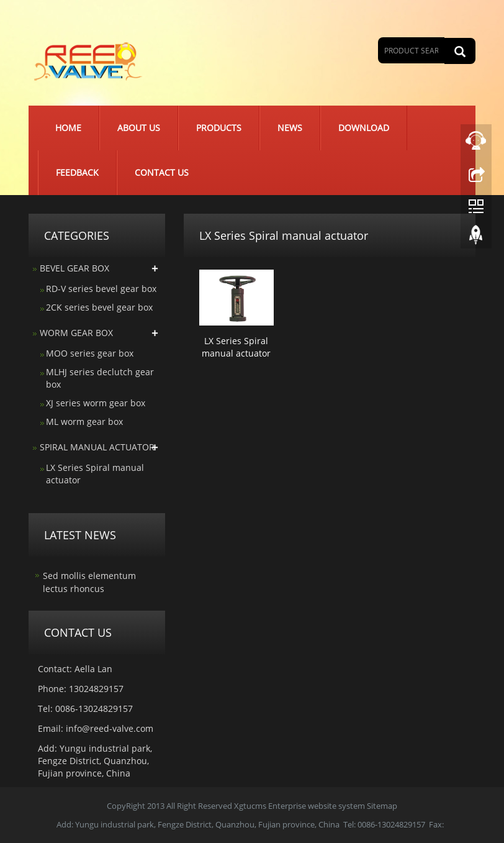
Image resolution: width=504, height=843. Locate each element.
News (290, 128)
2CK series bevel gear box (99, 307)
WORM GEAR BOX (76, 333)
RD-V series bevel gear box (101, 289)
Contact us (162, 172)
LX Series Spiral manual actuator (236, 347)
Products (219, 128)
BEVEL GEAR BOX (74, 268)
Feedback (77, 172)
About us (139, 128)
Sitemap (382, 806)
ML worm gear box (84, 421)
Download (364, 128)
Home (68, 128)
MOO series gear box (90, 353)
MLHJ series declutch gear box (100, 378)
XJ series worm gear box (96, 403)
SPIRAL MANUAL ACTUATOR (97, 447)
